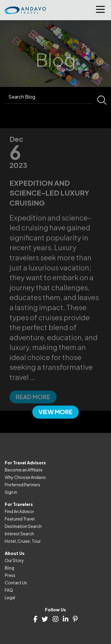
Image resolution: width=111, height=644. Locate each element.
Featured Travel (20, 519)
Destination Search (23, 526)
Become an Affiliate (24, 470)
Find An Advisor (19, 511)
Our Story (14, 560)
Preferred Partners (22, 485)
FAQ (9, 590)
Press (10, 575)
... (33, 386)
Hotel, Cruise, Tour (23, 541)
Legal (10, 597)
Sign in (11, 492)
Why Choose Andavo (25, 477)
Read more (33, 406)
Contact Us (16, 583)
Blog (9, 568)
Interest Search (19, 534)
